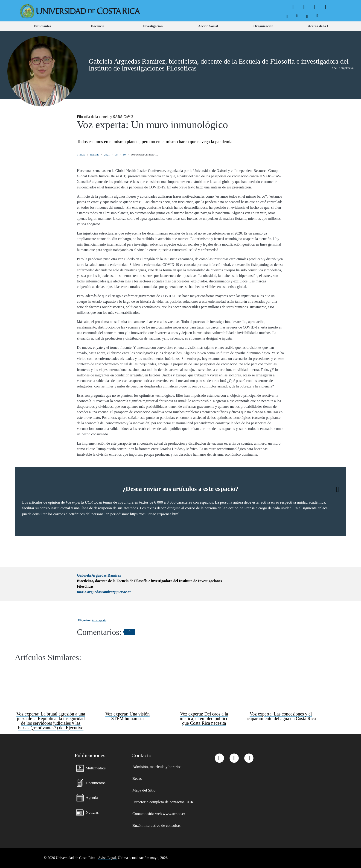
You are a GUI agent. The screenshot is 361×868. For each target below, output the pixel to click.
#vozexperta (99, 620)
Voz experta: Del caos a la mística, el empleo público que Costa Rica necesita (204, 718)
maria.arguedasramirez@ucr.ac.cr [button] (104, 592)
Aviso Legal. (107, 858)
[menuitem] (287, 16)
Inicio (81, 155)
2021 (107, 155)
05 (116, 155)
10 (124, 155)
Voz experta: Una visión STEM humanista (127, 716)
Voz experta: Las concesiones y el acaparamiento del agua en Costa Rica (281, 716)
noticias (95, 155)
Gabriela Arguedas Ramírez (99, 575)
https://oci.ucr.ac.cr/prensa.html (155, 514)
